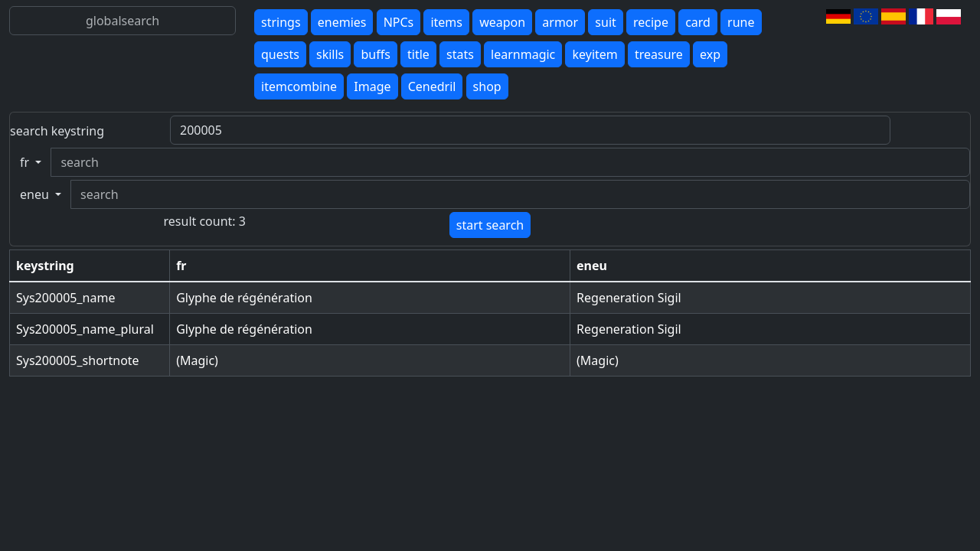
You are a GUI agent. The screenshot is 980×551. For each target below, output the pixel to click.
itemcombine (299, 86)
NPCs (399, 22)
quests (280, 54)
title (418, 54)
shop (487, 86)
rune (741, 22)
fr (26, 162)
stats (460, 54)
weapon (502, 22)
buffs (375, 54)
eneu (36, 194)
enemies (342, 22)
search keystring (57, 131)
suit (605, 22)
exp (710, 54)
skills (330, 54)
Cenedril (432, 86)
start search (490, 225)
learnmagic (523, 54)
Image (372, 86)
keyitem (595, 54)
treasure (659, 54)
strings (281, 22)
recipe (651, 22)
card (698, 22)
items (446, 22)
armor (560, 22)
